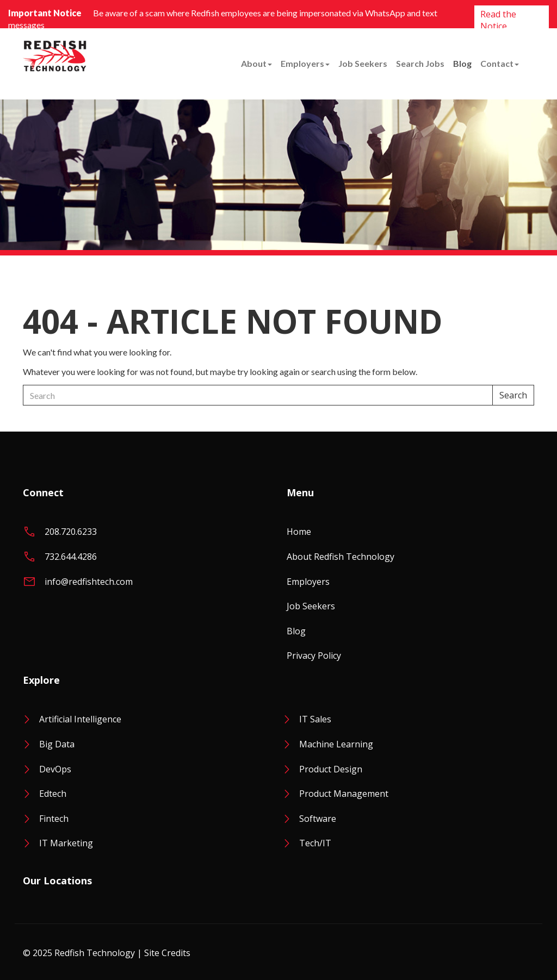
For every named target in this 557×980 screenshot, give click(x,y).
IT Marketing (66, 843)
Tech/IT (315, 843)
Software (318, 819)
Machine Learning (336, 744)
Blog (462, 63)
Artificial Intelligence (80, 719)
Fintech (54, 819)
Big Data (57, 744)
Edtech (53, 794)
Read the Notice (498, 20)
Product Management (344, 794)
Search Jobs (420, 63)
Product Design (331, 769)
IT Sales (315, 719)
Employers (305, 63)
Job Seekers (363, 63)
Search (513, 395)
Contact (500, 63)
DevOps (55, 769)
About (256, 63)
